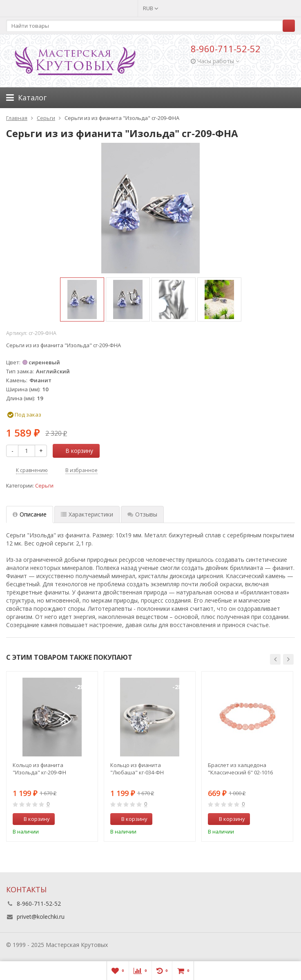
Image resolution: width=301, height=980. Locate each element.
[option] (82, 299)
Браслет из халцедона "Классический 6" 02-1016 (240, 769)
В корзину (75, 451)
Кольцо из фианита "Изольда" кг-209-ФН (39, 769)
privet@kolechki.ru (41, 917)
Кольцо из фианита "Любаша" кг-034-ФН (137, 769)
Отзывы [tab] (142, 514)
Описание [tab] (30, 514)
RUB (151, 8)
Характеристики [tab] (87, 514)
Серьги (44, 486)
